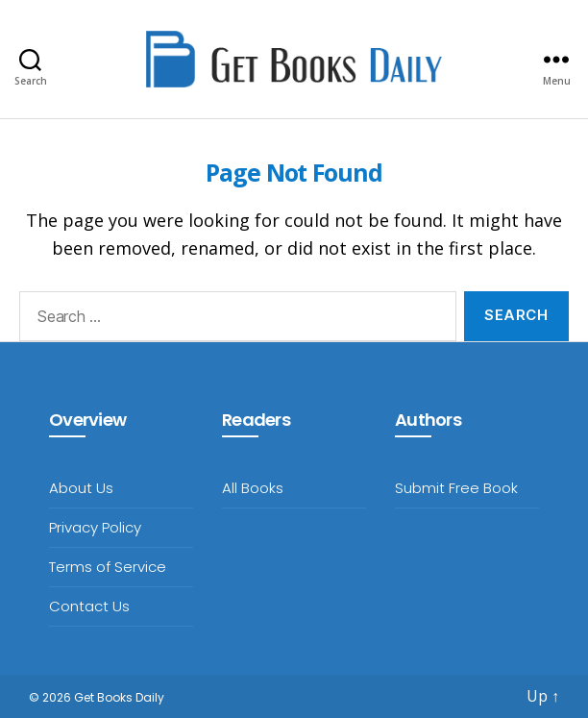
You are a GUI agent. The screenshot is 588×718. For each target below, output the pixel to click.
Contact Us (89, 606)
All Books (253, 488)
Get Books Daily (119, 697)
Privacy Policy (95, 527)
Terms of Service (108, 567)
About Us (81, 488)
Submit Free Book (456, 488)
